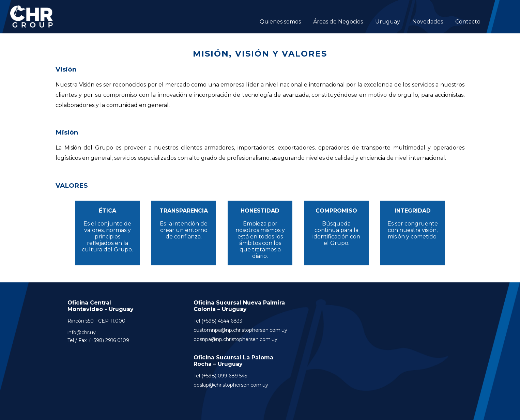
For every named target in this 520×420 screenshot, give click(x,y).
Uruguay (388, 22)
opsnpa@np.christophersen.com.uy (235, 339)
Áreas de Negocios (338, 22)
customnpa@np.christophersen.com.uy (240, 330)
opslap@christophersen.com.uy (231, 385)
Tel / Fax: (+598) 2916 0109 (98, 340)
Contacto (468, 22)
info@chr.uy (82, 332)
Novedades (428, 22)
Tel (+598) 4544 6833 (218, 321)
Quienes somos (280, 22)
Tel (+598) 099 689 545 (220, 376)
